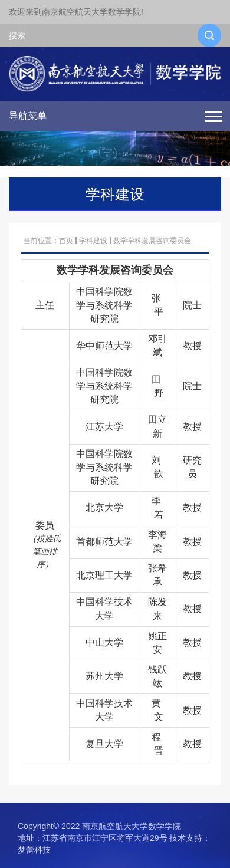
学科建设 (93, 241)
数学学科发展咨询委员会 (152, 241)
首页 (66, 241)
